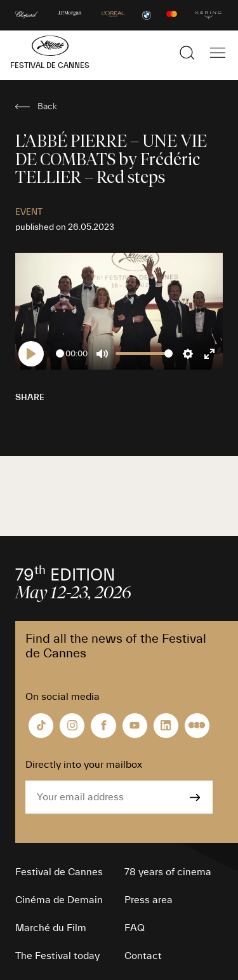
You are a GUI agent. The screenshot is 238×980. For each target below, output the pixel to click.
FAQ (135, 928)
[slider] (60, 353)
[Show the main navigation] (218, 53)
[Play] (31, 354)
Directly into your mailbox (84, 765)
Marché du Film (51, 928)
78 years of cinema (168, 872)
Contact (143, 956)
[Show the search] (187, 53)
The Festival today (57, 956)
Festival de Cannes (59, 872)
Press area (149, 900)
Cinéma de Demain (59, 900)
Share (30, 398)
